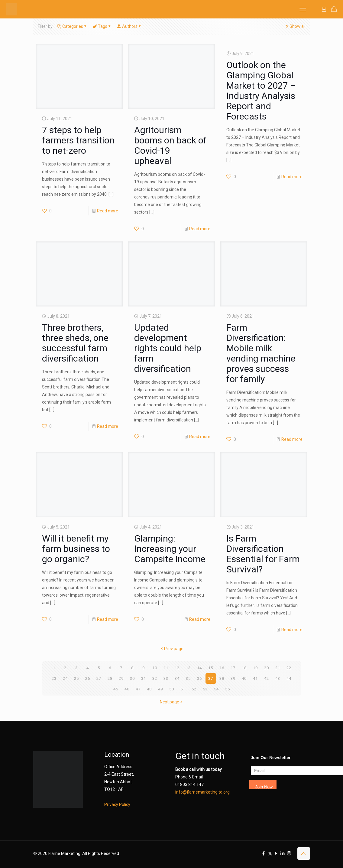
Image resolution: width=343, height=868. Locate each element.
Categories (72, 26)
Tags (102, 26)
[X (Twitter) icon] (270, 853)
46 (127, 689)
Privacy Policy (117, 804)
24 (65, 678)
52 (194, 689)
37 (211, 678)
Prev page (172, 649)
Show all (295, 26)
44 (289, 678)
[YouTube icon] (276, 853)
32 (155, 678)
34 (177, 678)
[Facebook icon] (264, 853)
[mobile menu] (303, 9)
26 (88, 678)
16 (222, 668)
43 (278, 678)
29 (121, 678)
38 (222, 678)
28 (110, 678)
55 (228, 689)
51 (183, 689)
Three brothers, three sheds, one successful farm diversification (75, 343)
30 (132, 678)
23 (54, 678)
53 (205, 689)
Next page (172, 702)
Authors (129, 26)
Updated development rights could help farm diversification (168, 348)
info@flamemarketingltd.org (202, 792)
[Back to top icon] (304, 853)
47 (138, 689)
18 (244, 668)
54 (216, 689)
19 (255, 668)
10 (155, 668)
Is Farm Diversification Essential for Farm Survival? (263, 554)
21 (278, 668)
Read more (108, 211)
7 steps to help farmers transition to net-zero (78, 140)
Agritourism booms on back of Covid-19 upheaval (170, 145)
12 (177, 668)
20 (267, 668)
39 (233, 678)
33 (166, 678)
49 (160, 689)
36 (199, 678)
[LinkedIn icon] (283, 853)
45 (116, 689)
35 (188, 678)
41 (255, 678)
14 (199, 668)
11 (166, 668)
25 (76, 678)
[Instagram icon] (289, 853)
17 (233, 668)
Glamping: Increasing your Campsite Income (170, 549)
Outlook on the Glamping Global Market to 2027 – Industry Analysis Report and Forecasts (261, 91)
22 (289, 668)
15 (211, 668)
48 (149, 689)
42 (267, 678)
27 (99, 678)
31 (144, 678)
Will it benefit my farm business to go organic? (76, 549)
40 (244, 678)
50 (172, 689)
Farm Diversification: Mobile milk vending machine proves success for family (261, 353)
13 (188, 668)
